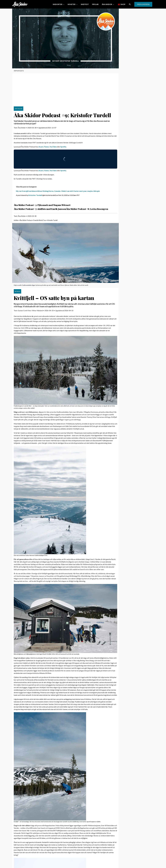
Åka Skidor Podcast (26, 220)
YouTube (53, 147)
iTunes (46, 147)
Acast (41, 147)
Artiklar (16, 220)
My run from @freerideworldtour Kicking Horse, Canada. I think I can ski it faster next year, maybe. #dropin (58, 191)
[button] (58, 4)
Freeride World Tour (40, 220)
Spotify (63, 147)
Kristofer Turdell (35, 195)
